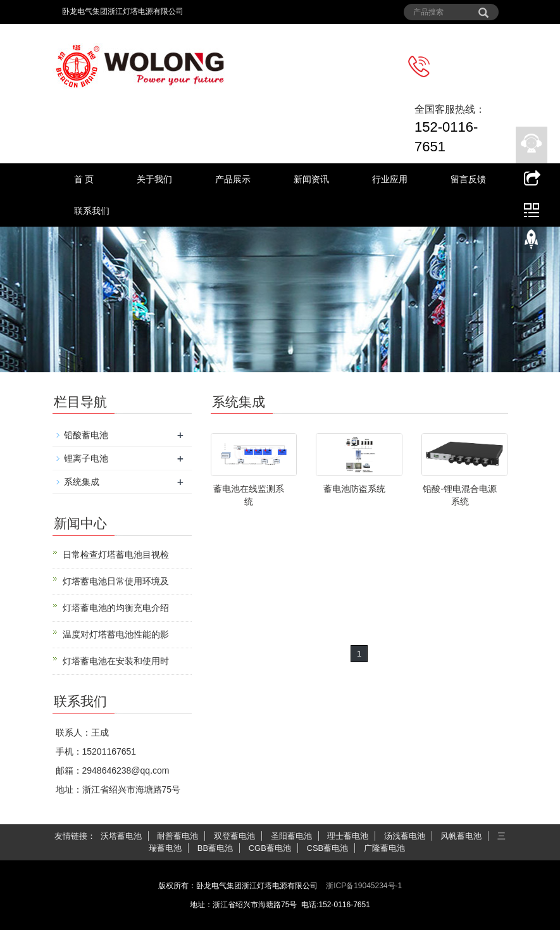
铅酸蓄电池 (86, 435)
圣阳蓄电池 (291, 836)
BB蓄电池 (215, 848)
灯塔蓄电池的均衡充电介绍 (116, 608)
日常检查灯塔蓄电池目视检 (116, 555)
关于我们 (154, 179)
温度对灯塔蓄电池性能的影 (116, 634)
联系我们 (92, 211)
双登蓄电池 (234, 836)
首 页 (84, 179)
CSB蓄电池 (328, 848)
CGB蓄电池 (270, 848)
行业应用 (390, 179)
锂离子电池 (86, 458)
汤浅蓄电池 (405, 836)
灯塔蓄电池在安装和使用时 (116, 661)
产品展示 (233, 179)
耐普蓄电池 (177, 836)
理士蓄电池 (348, 836)
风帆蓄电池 (461, 836)
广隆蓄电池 (384, 848)
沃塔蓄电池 (121, 836)
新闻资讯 (311, 179)
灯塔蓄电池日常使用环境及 (116, 581)
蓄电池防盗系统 (354, 489)
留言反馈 (468, 179)
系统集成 (82, 482)
